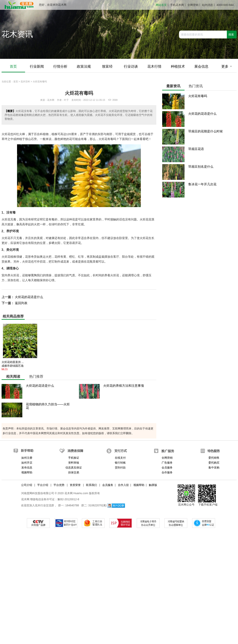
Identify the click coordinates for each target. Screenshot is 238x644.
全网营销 (193, 5)
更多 (227, 67)
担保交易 (74, 472)
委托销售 (214, 458)
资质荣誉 (75, 485)
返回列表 (21, 303)
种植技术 (178, 67)
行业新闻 (37, 67)
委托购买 (214, 463)
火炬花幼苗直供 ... (13, 362)
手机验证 (74, 458)
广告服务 (167, 463)
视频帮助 (27, 472)
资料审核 (74, 463)
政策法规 (84, 67)
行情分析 (60, 67)
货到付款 (120, 468)
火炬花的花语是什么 (29, 297)
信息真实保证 (74, 468)
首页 (13, 67)
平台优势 (59, 485)
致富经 (107, 67)
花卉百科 (25, 82)
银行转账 (120, 463)
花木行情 (154, 67)
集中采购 (214, 468)
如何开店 (27, 463)
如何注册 (27, 458)
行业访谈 (131, 67)
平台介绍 (43, 485)
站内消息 (207, 5)
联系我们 (91, 485)
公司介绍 (27, 485)
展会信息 (201, 67)
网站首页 (161, 5)
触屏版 (153, 485)
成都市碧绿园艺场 (13, 366)
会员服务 (167, 468)
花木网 (25, 499)
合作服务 (167, 472)
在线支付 (120, 458)
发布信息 (27, 468)
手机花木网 (177, 5)
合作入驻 (123, 485)
